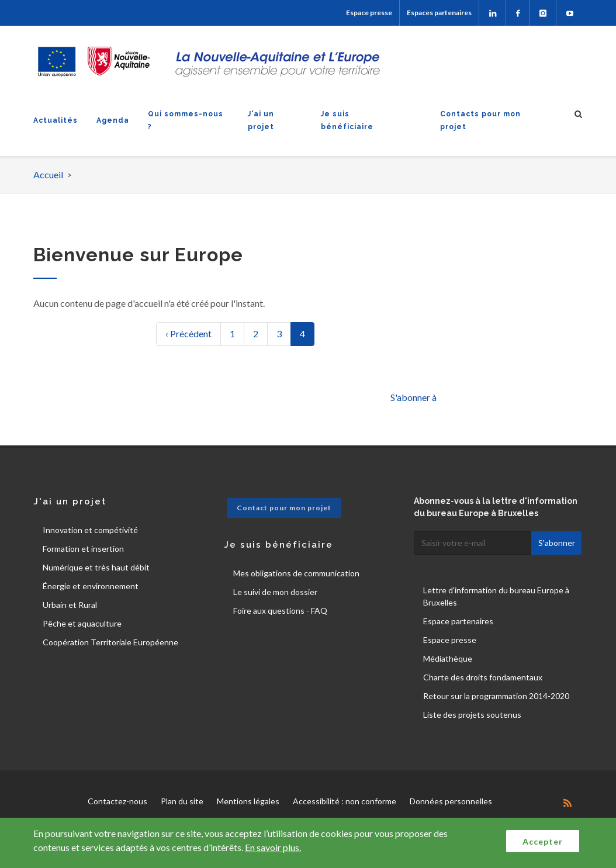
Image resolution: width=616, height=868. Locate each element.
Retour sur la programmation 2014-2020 (496, 696)
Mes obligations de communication (296, 573)
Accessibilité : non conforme (345, 801)
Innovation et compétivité (90, 530)
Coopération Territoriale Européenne (110, 642)
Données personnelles (451, 801)
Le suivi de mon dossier (275, 592)
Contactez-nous (117, 801)
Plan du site (182, 801)
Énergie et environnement (91, 586)
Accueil (48, 174)
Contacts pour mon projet (480, 120)
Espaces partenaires (439, 13)
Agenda (113, 120)
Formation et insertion (83, 549)
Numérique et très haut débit (96, 567)
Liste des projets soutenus (472, 715)
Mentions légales (248, 801)
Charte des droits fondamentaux (483, 677)
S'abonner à (413, 397)
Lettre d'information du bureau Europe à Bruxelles (496, 596)
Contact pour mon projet (284, 508)
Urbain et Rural (70, 605)
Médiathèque (448, 658)
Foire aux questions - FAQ (280, 611)
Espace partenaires (458, 621)
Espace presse (369, 13)
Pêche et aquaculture (82, 623)
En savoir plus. (273, 847)
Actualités (56, 120)
